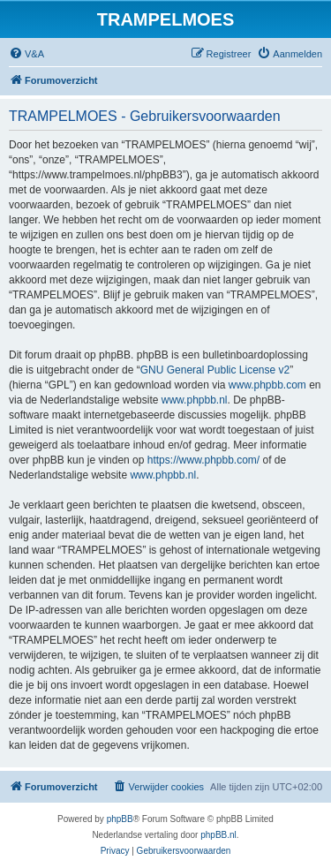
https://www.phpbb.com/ (203, 460)
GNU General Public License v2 (215, 370)
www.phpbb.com (267, 385)
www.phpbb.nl (195, 400)
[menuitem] (26, 54)
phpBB (120, 819)
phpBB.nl (218, 835)
